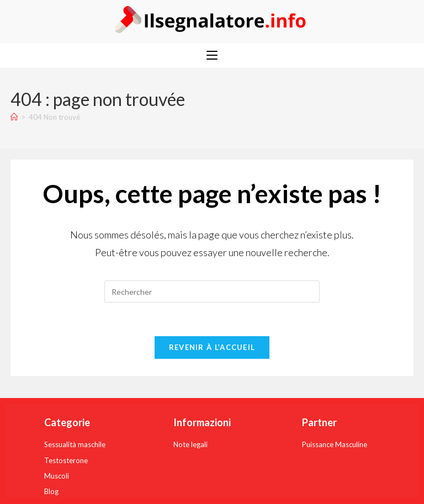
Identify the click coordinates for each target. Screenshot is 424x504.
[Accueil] (14, 117)
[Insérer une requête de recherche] (212, 291)
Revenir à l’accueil (212, 347)
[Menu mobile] (212, 55)
